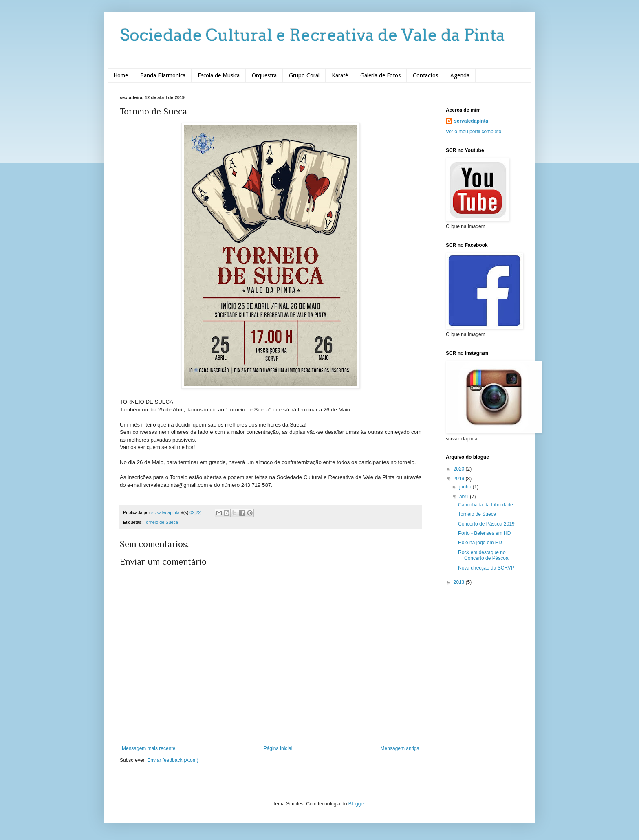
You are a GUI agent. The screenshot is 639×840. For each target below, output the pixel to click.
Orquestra (264, 75)
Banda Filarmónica (163, 75)
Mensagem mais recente (149, 748)
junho (466, 487)
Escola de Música (219, 75)
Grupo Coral (304, 75)
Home (121, 75)
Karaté (340, 75)
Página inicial (278, 748)
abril (465, 497)
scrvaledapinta (471, 121)
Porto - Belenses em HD (484, 533)
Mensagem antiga (400, 748)
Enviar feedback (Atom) (173, 760)
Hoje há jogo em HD (480, 543)
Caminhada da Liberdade (486, 505)
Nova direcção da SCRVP (486, 568)
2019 (460, 479)
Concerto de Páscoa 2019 (486, 524)
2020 (460, 469)
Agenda (460, 75)
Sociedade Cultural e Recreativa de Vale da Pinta (312, 35)
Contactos (425, 75)
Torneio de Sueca (161, 522)
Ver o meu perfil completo (474, 132)
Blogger (357, 804)
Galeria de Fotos (380, 75)
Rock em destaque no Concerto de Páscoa (483, 555)
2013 (460, 582)
